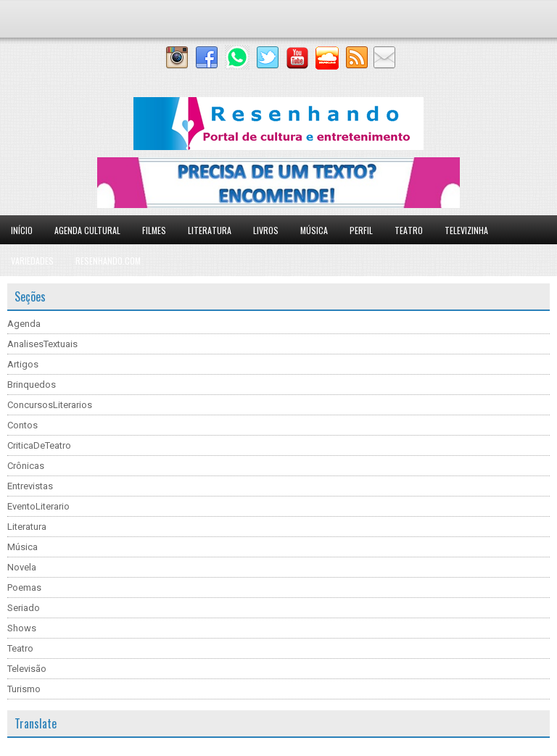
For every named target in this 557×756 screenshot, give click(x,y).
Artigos (23, 364)
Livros (266, 230)
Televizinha (466, 230)
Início (22, 230)
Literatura (210, 230)
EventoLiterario (38, 506)
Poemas (24, 587)
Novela (22, 567)
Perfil (361, 230)
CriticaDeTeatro (39, 445)
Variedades (32, 261)
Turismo (24, 689)
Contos (22, 425)
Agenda (24, 324)
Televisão (27, 669)
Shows (22, 628)
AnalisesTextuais (42, 344)
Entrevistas (30, 486)
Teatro (409, 230)
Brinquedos (32, 385)
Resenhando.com (108, 261)
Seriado (24, 608)
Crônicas (26, 466)
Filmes (154, 230)
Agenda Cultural (87, 230)
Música (314, 230)
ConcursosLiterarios (50, 405)
